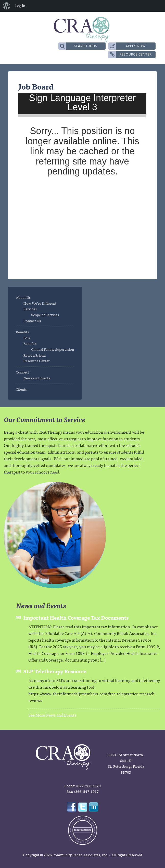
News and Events (37, 378)
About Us (23, 297)
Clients (21, 389)
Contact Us (32, 321)
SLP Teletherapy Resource (55, 671)
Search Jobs (79, 46)
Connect (22, 372)
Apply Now (128, 46)
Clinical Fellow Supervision (53, 349)
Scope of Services (45, 315)
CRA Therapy (82, 30)
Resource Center (131, 54)
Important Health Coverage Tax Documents (76, 617)
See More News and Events (52, 715)
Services (30, 309)
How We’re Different (40, 303)
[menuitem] (7, 6)
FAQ (27, 337)
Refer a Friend (35, 355)
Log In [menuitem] (20, 6)
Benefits (22, 332)
